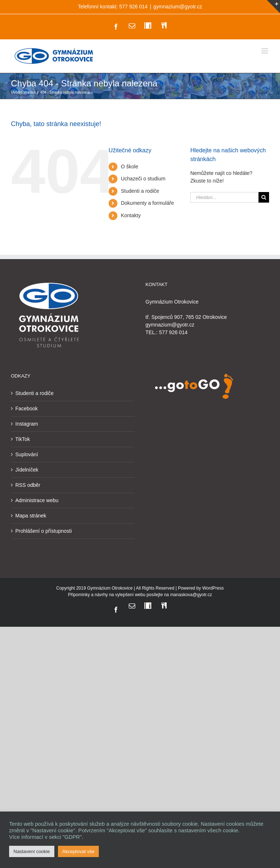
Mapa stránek (31, 516)
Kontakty (131, 215)
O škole (129, 167)
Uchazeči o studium (143, 179)
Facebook (26, 408)
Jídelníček (27, 470)
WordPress (213, 588)
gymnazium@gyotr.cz (178, 7)
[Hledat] (264, 197)
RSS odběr (28, 485)
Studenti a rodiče (140, 191)
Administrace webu (37, 500)
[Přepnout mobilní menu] (265, 51)
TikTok (23, 439)
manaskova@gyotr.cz (191, 595)
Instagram (27, 424)
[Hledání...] (224, 197)
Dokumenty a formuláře (147, 203)
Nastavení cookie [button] (32, 851)
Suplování (27, 454)
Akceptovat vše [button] (78, 851)
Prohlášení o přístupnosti (44, 531)
